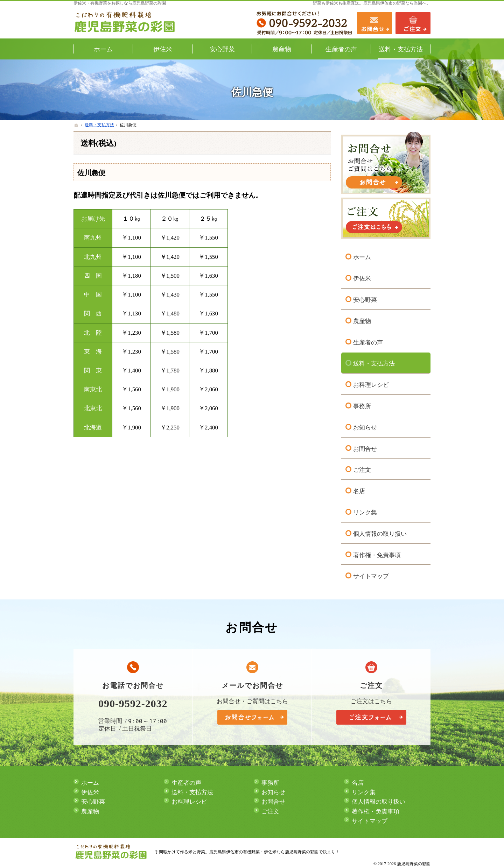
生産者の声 (368, 341)
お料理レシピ (371, 384)
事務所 (362, 405)
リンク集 (365, 511)
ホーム (362, 257)
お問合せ (365, 448)
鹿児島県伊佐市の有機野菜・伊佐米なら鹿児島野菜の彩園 (264, 852)
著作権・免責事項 (377, 554)
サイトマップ (371, 575)
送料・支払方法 (374, 363)
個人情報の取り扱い (380, 533)
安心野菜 (365, 299)
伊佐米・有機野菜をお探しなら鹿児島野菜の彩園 (120, 3)
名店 (359, 490)
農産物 (362, 320)
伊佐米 (362, 278)
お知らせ (365, 426)
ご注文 (362, 469)
